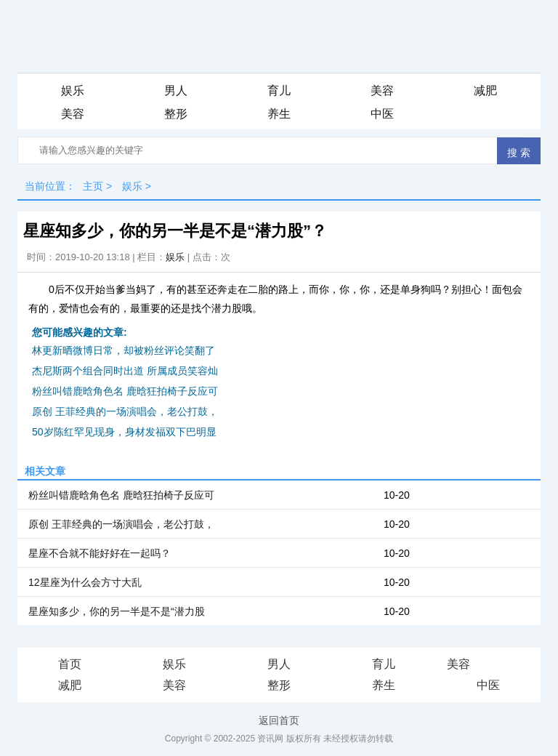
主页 (93, 186)
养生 (279, 114)
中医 (382, 114)
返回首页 (279, 720)
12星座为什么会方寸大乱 (85, 582)
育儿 (279, 91)
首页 (70, 664)
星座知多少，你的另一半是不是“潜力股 (117, 611)
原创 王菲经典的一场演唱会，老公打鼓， (125, 411)
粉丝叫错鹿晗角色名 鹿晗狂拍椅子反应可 (125, 391)
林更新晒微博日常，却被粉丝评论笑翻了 (124, 350)
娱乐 (73, 91)
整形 (176, 114)
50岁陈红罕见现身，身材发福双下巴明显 (124, 432)
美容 (382, 91)
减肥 (485, 91)
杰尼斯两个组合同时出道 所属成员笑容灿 (125, 371)
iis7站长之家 (501, 665)
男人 (176, 91)
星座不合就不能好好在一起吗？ (100, 553)
